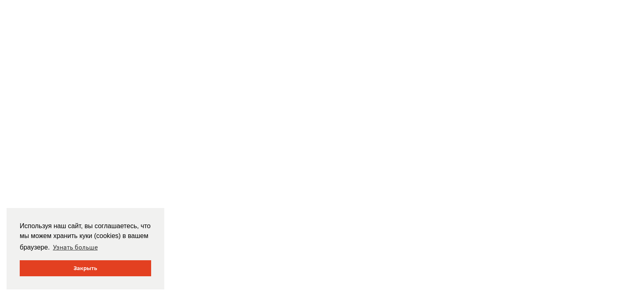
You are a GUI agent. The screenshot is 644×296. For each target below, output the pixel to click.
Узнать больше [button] (75, 247)
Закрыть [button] (85, 268)
